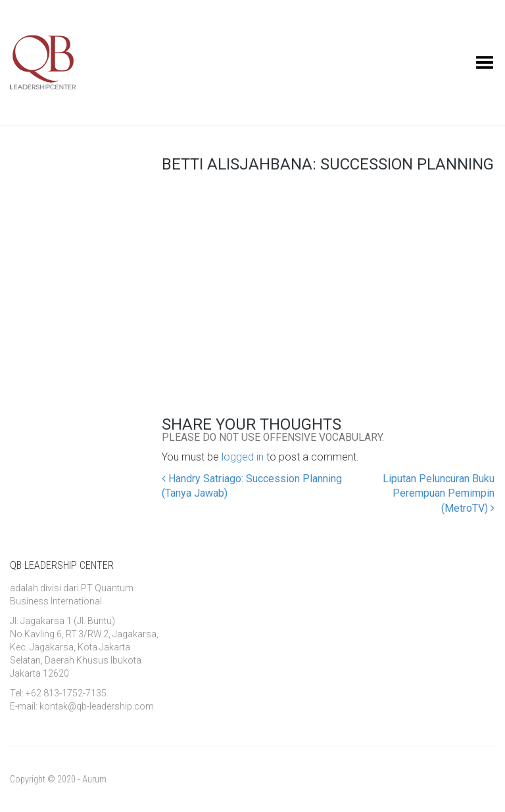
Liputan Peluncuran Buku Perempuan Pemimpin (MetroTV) (439, 494)
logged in (243, 457)
